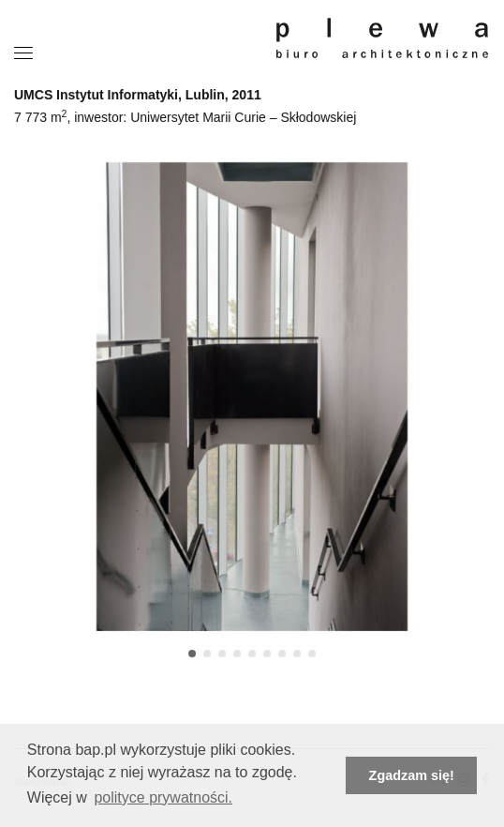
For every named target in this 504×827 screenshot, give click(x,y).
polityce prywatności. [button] (163, 797)
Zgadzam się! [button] (412, 775)
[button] (192, 654)
